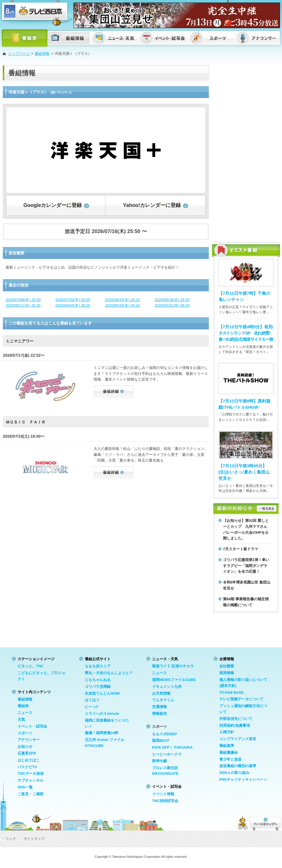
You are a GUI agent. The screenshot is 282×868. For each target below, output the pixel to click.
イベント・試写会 (32, 726)
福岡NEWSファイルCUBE (174, 680)
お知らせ (25, 746)
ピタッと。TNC (31, 666)
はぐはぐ (92, 700)
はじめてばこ (29, 760)
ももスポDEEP (164, 734)
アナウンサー (29, 740)
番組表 (23, 706)
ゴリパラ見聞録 (98, 687)
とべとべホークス (167, 754)
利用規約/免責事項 (235, 725)
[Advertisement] (233, 151)
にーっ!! (92, 707)
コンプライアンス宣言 (238, 739)
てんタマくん (163, 700)
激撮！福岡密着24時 (102, 733)
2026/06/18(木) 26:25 (172, 300)
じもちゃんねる (98, 680)
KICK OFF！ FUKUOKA (172, 747)
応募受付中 (27, 753)
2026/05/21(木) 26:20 (172, 305)
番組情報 (42, 54)
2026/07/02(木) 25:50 (73, 300)
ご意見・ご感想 (30, 794)
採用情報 (227, 673)
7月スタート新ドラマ (241, 549)
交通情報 (159, 707)
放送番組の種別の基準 (238, 766)
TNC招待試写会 (165, 801)
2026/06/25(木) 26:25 (122, 300)
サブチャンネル (30, 780)
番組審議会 (229, 752)
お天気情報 (161, 693)
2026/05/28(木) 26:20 (122, 305)
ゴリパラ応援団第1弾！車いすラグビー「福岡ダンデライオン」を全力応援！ (246, 566)
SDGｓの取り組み (234, 773)
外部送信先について (236, 719)
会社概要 (227, 666)
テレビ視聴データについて (241, 699)
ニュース (25, 713)
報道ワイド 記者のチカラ (173, 666)
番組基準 (227, 746)
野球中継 (159, 761)
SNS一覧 (25, 787)
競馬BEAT (161, 741)
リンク (11, 839)
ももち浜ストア (98, 666)
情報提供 (159, 714)
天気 (21, 719)
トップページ (19, 54)
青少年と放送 (230, 759)
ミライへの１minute (102, 714)
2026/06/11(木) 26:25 (23, 305)
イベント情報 (163, 794)
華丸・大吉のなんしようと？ (109, 673)
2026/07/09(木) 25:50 (23, 300)
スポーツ (25, 733)
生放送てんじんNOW (102, 693)
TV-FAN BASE (232, 692)
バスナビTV (27, 767)
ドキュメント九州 (167, 687)
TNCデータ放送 (31, 773)
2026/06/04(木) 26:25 (73, 305)
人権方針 (227, 732)
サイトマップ (34, 839)
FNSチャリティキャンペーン (243, 779)
